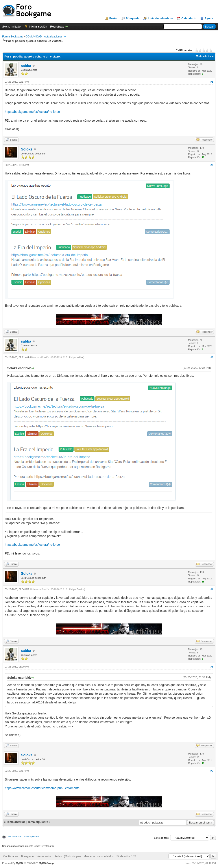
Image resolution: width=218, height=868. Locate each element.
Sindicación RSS (126, 856)
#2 (212, 165)
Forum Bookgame (13, 37)
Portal (114, 18)
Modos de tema (205, 56)
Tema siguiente (38, 822)
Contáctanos (11, 856)
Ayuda (209, 18)
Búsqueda (133, 18)
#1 (212, 82)
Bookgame (27, 856)
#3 (212, 357)
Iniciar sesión (38, 27)
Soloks (27, 149)
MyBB (19, 863)
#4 (212, 589)
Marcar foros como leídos (99, 856)
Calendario (189, 18)
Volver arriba (44, 856)
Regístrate (57, 27)
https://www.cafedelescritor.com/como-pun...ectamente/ (43, 788)
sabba (26, 66)
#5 (212, 667)
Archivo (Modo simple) (67, 856)
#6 (212, 771)
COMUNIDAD (34, 37)
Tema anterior (16, 822)
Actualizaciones (53, 37)
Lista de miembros (160, 18)
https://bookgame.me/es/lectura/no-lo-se (32, 112)
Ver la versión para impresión (23, 836)
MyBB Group (46, 863)
